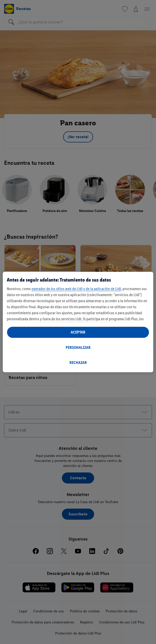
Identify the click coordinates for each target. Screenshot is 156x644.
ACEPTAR (78, 332)
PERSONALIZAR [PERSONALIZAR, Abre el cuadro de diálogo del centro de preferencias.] (78, 347)
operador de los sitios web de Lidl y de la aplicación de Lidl (76, 289)
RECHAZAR (78, 363)
